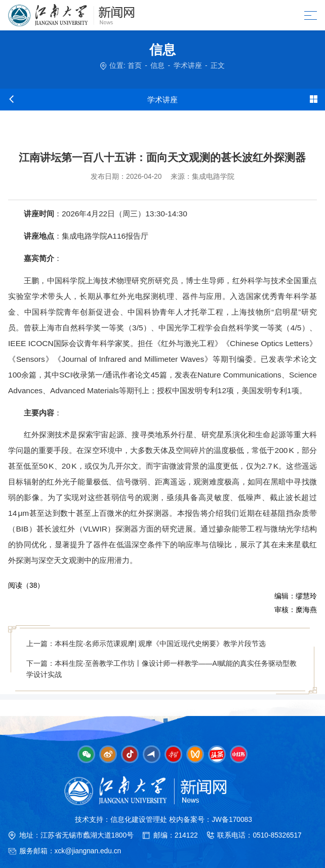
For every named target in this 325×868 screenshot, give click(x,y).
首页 (135, 66)
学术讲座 (188, 66)
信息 (157, 66)
